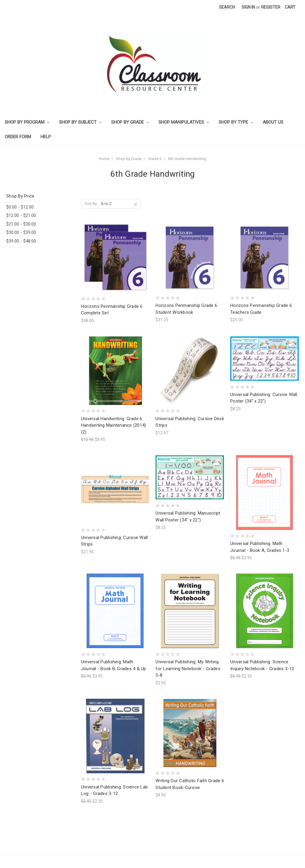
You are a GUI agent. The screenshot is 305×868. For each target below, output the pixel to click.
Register (271, 7)
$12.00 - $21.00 (21, 215)
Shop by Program (27, 122)
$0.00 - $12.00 (20, 207)
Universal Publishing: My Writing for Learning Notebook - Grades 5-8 (188, 669)
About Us (273, 122)
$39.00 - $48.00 (21, 241)
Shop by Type (236, 122)
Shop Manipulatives (184, 122)
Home (104, 159)
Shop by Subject (80, 122)
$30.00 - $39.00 (21, 232)
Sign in (248, 7)
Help (46, 137)
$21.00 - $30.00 (21, 224)
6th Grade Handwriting (187, 159)
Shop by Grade (130, 122)
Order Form (18, 137)
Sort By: (91, 204)
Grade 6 (155, 159)
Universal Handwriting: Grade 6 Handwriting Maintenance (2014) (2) (114, 425)
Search (227, 7)
